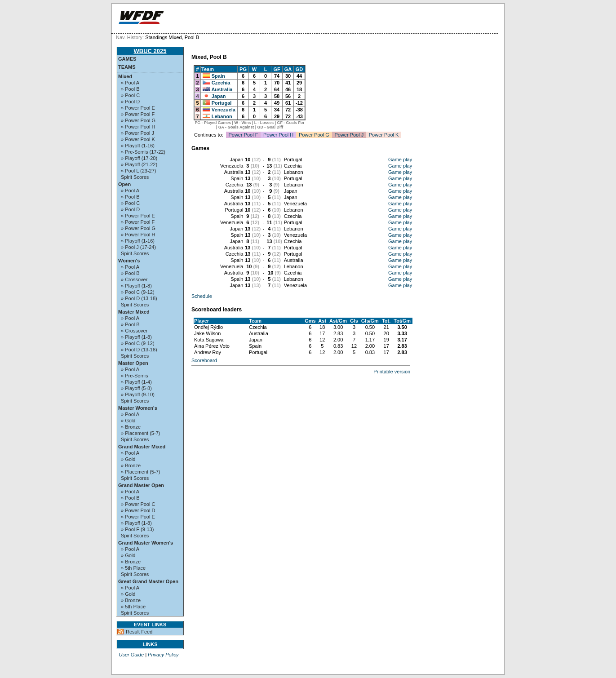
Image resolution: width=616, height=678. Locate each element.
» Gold (128, 421)
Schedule (202, 296)
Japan (219, 96)
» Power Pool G (138, 120)
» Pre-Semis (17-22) (143, 152)
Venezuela (224, 110)
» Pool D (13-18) (139, 298)
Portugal (222, 103)
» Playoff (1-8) (136, 286)
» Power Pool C (138, 504)
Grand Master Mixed (142, 447)
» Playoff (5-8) (136, 388)
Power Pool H (278, 135)
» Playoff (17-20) (139, 158)
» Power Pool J (137, 133)
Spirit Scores (135, 177)
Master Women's (138, 408)
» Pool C (130, 95)
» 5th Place (133, 568)
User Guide (131, 655)
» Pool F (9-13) (137, 529)
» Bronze (131, 427)
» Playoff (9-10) (138, 394)
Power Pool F (243, 135)
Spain (218, 76)
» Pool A (130, 83)
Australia (222, 89)
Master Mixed (134, 312)
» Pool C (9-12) (138, 292)
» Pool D (130, 102)
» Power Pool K (138, 139)
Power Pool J (349, 135)
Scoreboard (204, 360)
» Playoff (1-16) (138, 146)
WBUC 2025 (150, 51)
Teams (127, 67)
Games (127, 59)
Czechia (221, 83)
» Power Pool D (138, 510)
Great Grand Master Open (148, 581)
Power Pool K (384, 135)
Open (124, 184)
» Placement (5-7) (140, 433)
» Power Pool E (138, 108)
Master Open (133, 363)
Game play (400, 160)
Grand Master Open (141, 485)
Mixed (125, 76)
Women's (129, 261)
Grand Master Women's (146, 543)
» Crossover (134, 279)
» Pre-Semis (135, 376)
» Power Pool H (138, 127)
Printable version (392, 372)
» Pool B (130, 89)
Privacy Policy (163, 655)
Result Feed (139, 632)
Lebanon (222, 116)
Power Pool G (314, 135)
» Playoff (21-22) (139, 164)
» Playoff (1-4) (136, 382)
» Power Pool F (138, 114)
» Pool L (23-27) (138, 171)
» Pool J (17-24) (138, 247)
